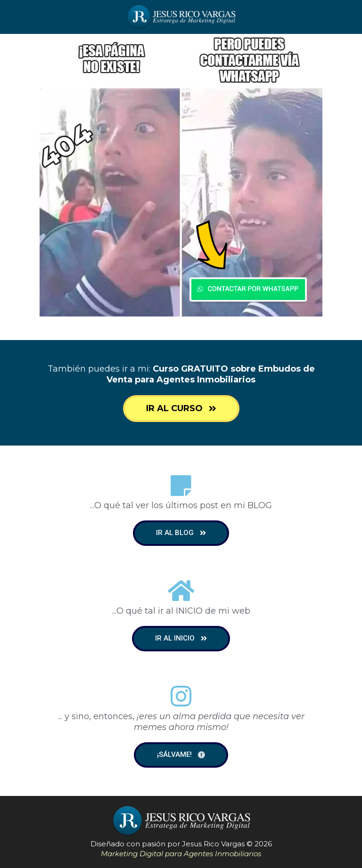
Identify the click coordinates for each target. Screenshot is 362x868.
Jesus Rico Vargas (213, 844)
